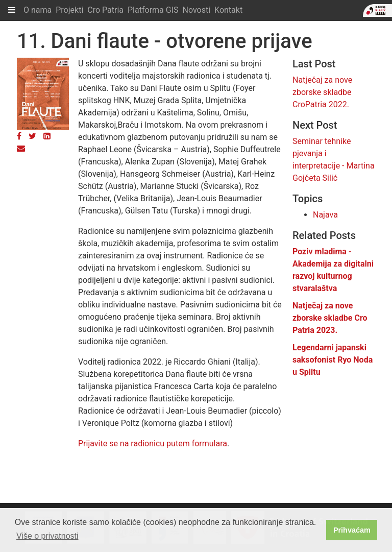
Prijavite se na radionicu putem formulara (153, 443)
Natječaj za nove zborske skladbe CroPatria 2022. (322, 92)
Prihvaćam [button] (352, 530)
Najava (325, 215)
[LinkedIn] (47, 136)
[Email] (21, 148)
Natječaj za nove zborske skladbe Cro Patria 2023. (330, 318)
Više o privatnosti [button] (47, 536)
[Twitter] (32, 136)
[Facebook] (19, 136)
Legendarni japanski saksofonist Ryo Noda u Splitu (333, 360)
